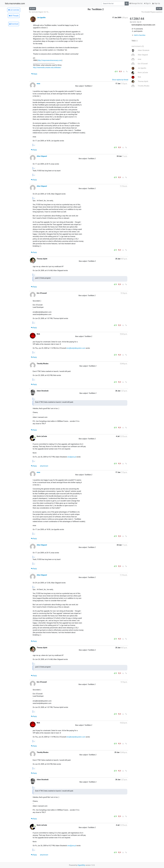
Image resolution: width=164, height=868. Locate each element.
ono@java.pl (72, 457)
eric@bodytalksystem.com (76, 348)
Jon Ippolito (41, 18)
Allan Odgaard (42, 156)
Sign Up (156, 3)
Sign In (147, 3)
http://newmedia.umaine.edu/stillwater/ (47, 68)
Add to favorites (138, 35)
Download (14, 24)
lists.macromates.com (15, 4)
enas (38, 84)
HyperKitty (81, 865)
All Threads (14, 16)
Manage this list (136, 3)
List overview (14, 10)
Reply (34, 74)
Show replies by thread (120, 80)
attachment (44, 466)
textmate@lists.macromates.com (143, 25)
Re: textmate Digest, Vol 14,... (39, 12)
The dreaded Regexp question (152, 12)
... (34, 145)
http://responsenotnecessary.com (50, 60)
